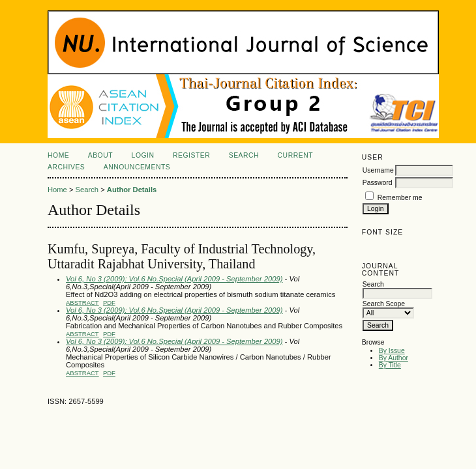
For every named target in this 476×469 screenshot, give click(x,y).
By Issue (392, 351)
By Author (394, 358)
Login (143, 155)
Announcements (137, 167)
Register (191, 155)
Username (378, 170)
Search (244, 155)
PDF (109, 303)
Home (58, 155)
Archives (66, 167)
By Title (390, 365)
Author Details (132, 190)
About (100, 155)
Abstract (82, 303)
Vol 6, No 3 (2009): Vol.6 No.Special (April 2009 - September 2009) (174, 279)
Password (378, 183)
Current (295, 155)
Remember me (400, 198)
